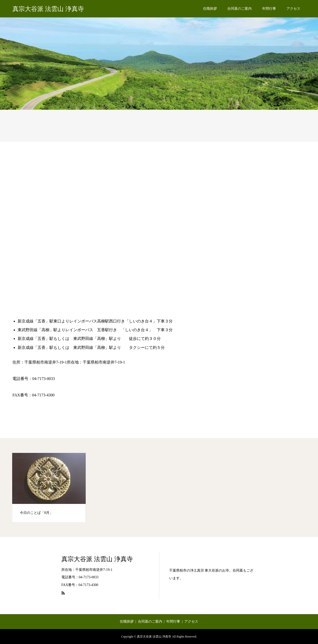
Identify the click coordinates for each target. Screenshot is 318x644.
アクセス (293, 9)
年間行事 (269, 9)
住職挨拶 (210, 9)
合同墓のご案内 (239, 9)
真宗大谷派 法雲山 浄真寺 (48, 9)
